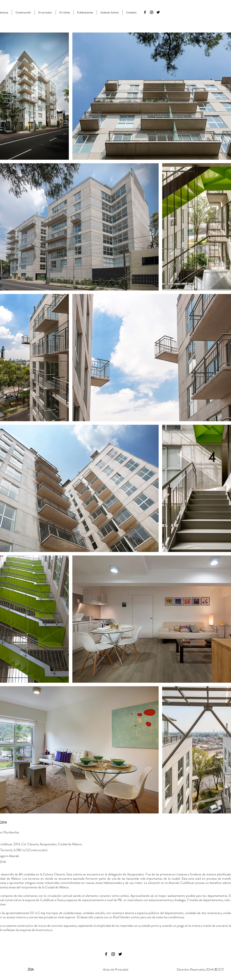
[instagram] (152, 12)
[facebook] (145, 12)
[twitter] (158, 12)
